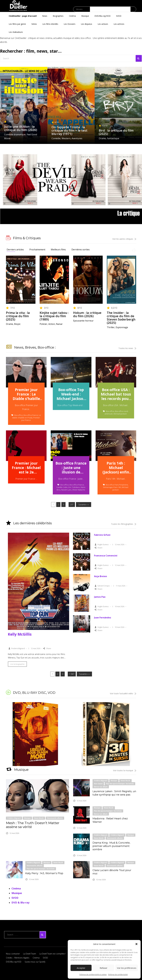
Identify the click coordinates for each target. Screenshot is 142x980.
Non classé (98, 784)
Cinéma (72, 16)
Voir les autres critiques (124, 239)
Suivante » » (84, 505)
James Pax (100, 597)
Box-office (19, 415)
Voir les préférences (127, 968)
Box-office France (31, 415)
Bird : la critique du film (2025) (116, 132)
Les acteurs (103, 24)
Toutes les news (127, 348)
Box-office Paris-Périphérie (117, 485)
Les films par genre (17, 24)
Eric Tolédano (74, 487)
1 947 (72, 674)
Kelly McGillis (20, 634)
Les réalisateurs (16, 32)
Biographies (58, 16)
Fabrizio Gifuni (102, 535)
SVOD (119, 16)
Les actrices (119, 24)
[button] (136, 944)
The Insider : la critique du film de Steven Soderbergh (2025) (121, 318)
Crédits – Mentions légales (18, 958)
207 (72, 505)
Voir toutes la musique (125, 770)
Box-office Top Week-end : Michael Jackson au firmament (71, 394)
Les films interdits (50, 24)
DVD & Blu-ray (20, 902)
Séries (34, 24)
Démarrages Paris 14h (112, 487)
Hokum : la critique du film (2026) (87, 314)
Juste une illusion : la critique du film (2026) (21, 128)
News (45, 16)
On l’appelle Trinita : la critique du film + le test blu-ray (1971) (69, 130)
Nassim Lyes (66, 490)
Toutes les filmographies (124, 524)
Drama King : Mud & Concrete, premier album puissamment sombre (111, 846)
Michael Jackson (120, 414)
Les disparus (87, 24)
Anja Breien (101, 576)
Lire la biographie (17, 664)
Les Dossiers (70, 24)
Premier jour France (31, 419)
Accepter (81, 968)
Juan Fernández (103, 618)
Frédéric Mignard (14, 818)
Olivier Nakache (79, 490)
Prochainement (37, 250)
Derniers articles (15, 250)
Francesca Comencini (106, 556)
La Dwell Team (30, 954)
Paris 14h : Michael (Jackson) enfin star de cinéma (116, 468)
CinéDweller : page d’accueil (23, 16)
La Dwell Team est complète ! (53, 954)
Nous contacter (13, 954)
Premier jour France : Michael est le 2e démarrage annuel (26, 468)
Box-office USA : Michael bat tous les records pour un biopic (116, 394)
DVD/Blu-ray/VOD (103, 16)
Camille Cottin (62, 487)
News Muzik (39, 818)
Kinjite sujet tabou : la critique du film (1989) (54, 316)
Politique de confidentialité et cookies (93, 975)
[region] (71, 734)
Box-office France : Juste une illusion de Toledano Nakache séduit (71, 468)
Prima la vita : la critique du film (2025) (18, 316)
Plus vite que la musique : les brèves (120, 784)
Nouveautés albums (55, 818)
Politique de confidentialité (118, 975)
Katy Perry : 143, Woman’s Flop (44, 873)
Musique (85, 16)
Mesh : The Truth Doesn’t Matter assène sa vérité (33, 825)
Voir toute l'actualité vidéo (123, 693)
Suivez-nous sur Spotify (35, 962)
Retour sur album (101, 787)
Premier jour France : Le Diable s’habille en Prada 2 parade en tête (26, 394)
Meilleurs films (58, 250)
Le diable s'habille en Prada (27, 416)
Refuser (104, 968)
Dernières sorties (81, 250)
